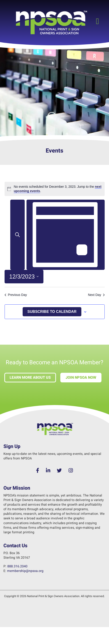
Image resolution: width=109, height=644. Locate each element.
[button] (98, 21)
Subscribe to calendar (52, 312)
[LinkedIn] (48, 471)
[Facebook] (38, 471)
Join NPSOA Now (81, 378)
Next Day (96, 295)
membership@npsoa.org (25, 571)
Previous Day (16, 295)
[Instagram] (71, 471)
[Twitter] (60, 471)
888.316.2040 (17, 566)
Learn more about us (30, 378)
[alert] (55, 189)
